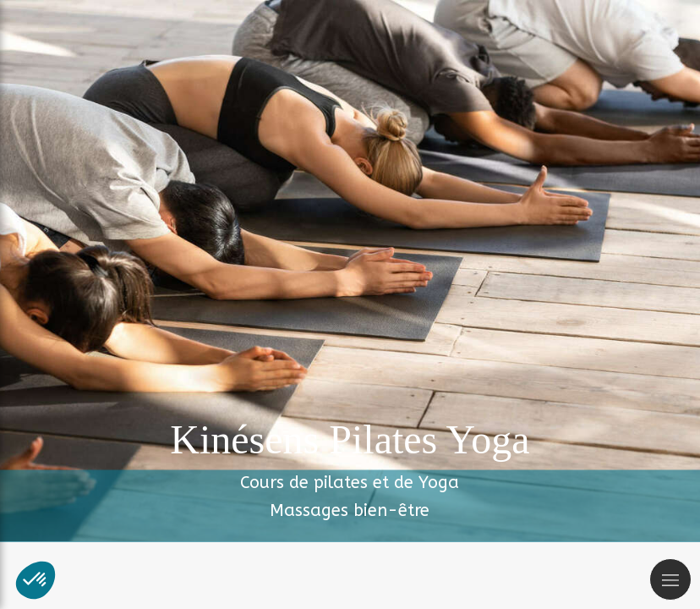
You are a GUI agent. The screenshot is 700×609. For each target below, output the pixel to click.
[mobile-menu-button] (670, 579)
